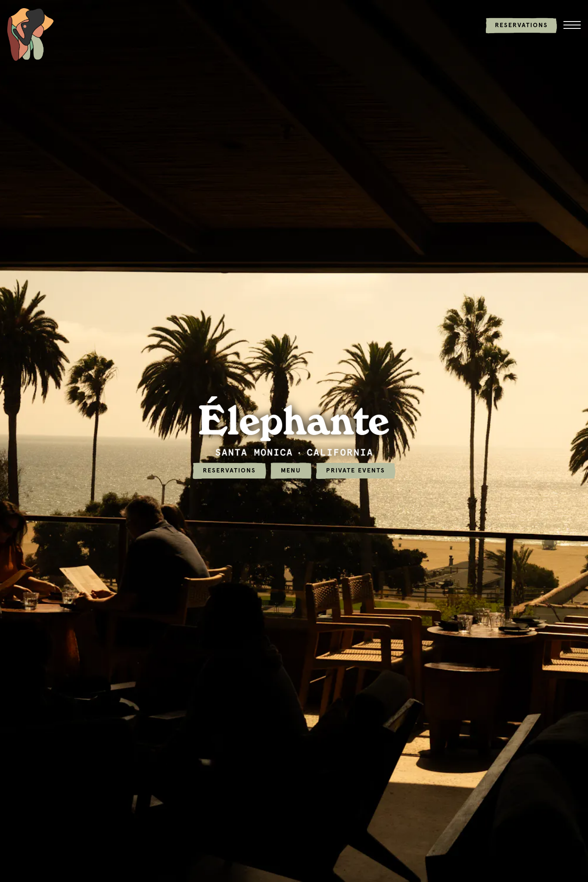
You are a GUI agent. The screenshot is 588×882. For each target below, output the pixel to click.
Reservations (229, 467)
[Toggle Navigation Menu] (572, 25)
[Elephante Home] (31, 34)
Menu (291, 467)
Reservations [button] (521, 25)
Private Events (356, 467)
